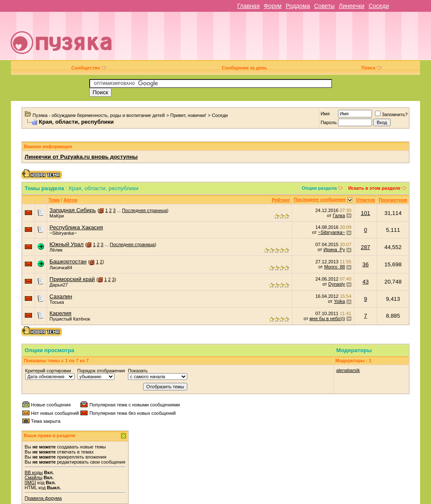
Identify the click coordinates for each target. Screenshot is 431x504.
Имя (325, 114)
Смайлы (34, 477)
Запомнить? (391, 114)
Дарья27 (59, 285)
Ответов (366, 200)
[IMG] (31, 483)
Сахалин (61, 296)
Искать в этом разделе (374, 188)
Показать (138, 371)
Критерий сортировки (48, 371)
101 (365, 213)
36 (366, 264)
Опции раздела (319, 188)
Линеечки (352, 6)
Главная (248, 6)
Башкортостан (68, 261)
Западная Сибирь (73, 210)
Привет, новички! (189, 115)
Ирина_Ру (334, 249)
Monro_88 (335, 267)
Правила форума (43, 498)
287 (365, 247)
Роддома (298, 6)
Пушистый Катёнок (70, 319)
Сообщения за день (244, 68)
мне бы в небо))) (327, 318)
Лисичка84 (61, 268)
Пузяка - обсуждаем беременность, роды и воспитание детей (98, 115)
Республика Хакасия (76, 227)
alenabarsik (348, 370)
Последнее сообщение (320, 199)
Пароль (329, 122)
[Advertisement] (276, 39)
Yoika (339, 301)
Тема (54, 200)
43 (366, 282)
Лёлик (56, 250)
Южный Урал (67, 244)
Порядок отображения (101, 371)
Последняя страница (145, 210)
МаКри (57, 216)
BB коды (34, 472)
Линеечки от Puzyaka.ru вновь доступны (81, 157)
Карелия (61, 313)
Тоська (57, 302)
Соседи (379, 6)
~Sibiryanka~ (63, 233)
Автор (71, 200)
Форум (273, 6)
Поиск (371, 68)
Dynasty (337, 284)
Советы (324, 6)
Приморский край (72, 279)
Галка (339, 215)
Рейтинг (281, 200)
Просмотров (393, 200)
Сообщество (88, 68)
